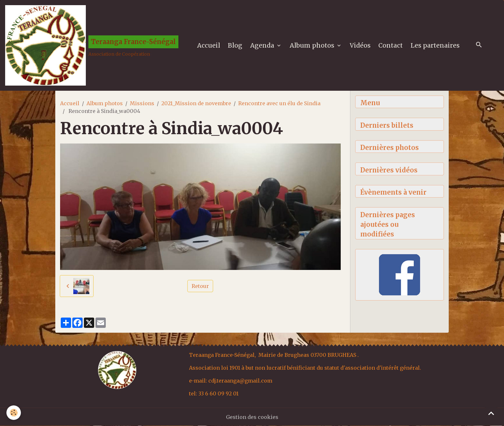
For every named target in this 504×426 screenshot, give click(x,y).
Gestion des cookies (252, 417)
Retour (200, 286)
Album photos (313, 45)
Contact (391, 45)
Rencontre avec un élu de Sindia (279, 103)
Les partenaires (435, 45)
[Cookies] (14, 413)
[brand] (92, 45)
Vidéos (360, 45)
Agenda (263, 45)
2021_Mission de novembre (196, 103)
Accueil (209, 45)
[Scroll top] (491, 413)
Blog (235, 45)
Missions (142, 103)
